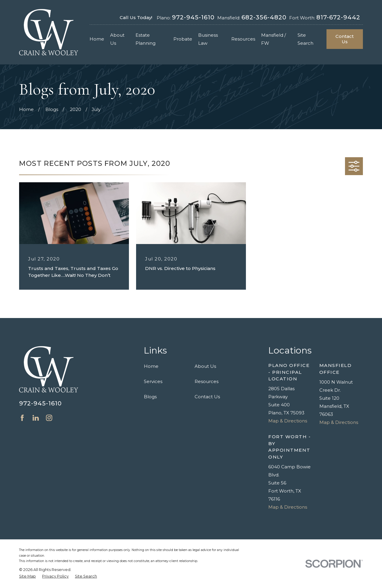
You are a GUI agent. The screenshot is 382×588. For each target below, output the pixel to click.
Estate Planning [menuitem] (145, 39)
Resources (207, 381)
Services (153, 381)
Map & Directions (288, 421)
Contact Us (345, 39)
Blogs (150, 397)
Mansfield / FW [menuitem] (274, 39)
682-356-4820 (264, 17)
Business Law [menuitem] (208, 39)
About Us (205, 366)
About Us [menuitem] (117, 39)
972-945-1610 (193, 17)
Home (151, 366)
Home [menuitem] (97, 39)
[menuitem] (27, 577)
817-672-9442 (338, 17)
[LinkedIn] (36, 418)
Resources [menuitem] (243, 39)
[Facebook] (22, 418)
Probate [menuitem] (183, 39)
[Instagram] (49, 418)
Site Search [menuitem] (305, 39)
